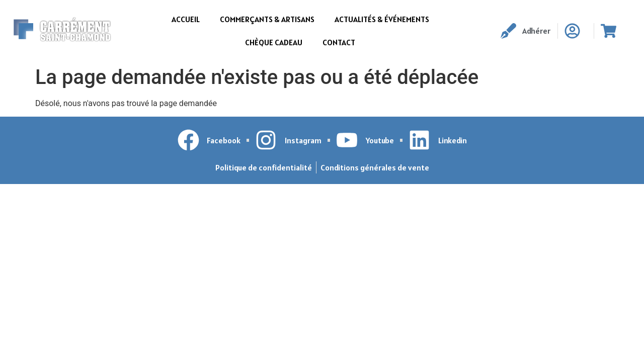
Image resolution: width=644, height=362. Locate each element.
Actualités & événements (382, 19)
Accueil (186, 19)
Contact (339, 42)
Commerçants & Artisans (267, 19)
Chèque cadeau (274, 42)
